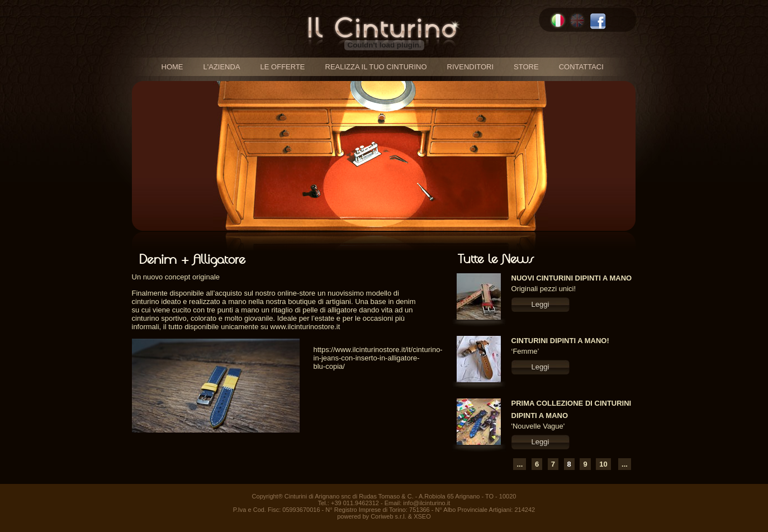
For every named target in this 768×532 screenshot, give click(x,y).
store (526, 67)
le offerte (283, 67)
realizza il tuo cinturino (376, 67)
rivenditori (471, 67)
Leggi (541, 304)
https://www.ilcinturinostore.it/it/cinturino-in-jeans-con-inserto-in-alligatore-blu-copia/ (378, 358)
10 (603, 464)
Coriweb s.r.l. (388, 516)
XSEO (422, 516)
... (520, 464)
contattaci (581, 67)
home (172, 67)
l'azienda (222, 67)
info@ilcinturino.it (426, 503)
